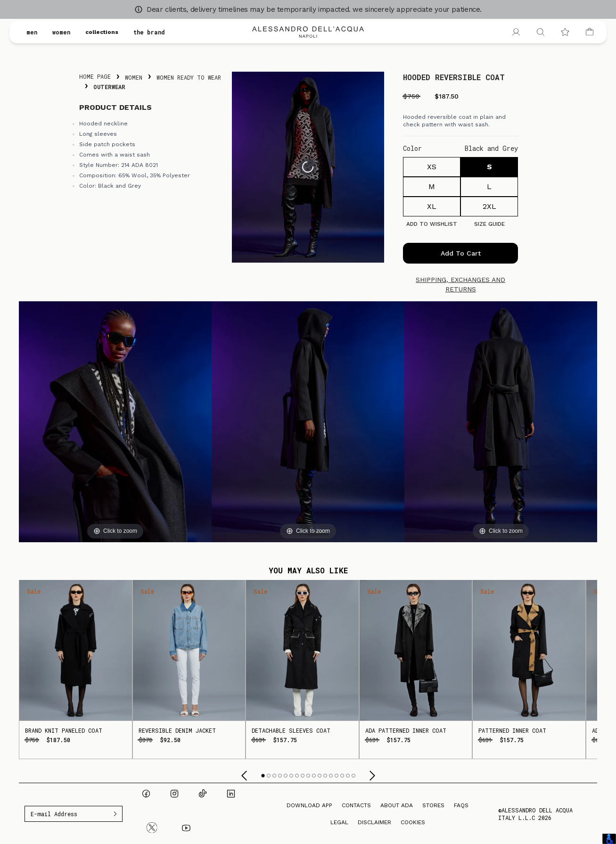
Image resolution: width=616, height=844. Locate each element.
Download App (309, 805)
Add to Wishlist (432, 224)
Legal (339, 822)
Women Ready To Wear (189, 77)
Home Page (95, 76)
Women (134, 77)
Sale (34, 591)
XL (432, 206)
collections (102, 32)
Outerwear (109, 87)
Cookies (413, 822)
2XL (489, 206)
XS (432, 167)
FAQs (461, 805)
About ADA (397, 805)
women (61, 32)
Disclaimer (374, 822)
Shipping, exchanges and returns (460, 284)
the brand (149, 32)
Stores (433, 805)
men (32, 32)
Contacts (356, 805)
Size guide (489, 224)
